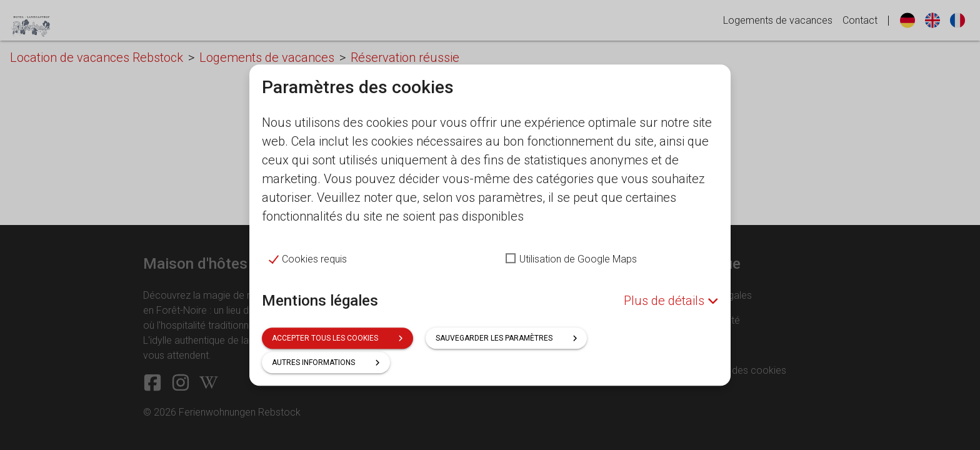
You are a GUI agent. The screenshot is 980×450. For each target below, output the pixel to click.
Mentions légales (320, 301)
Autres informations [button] (326, 362)
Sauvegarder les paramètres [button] (507, 338)
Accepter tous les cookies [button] (337, 338)
